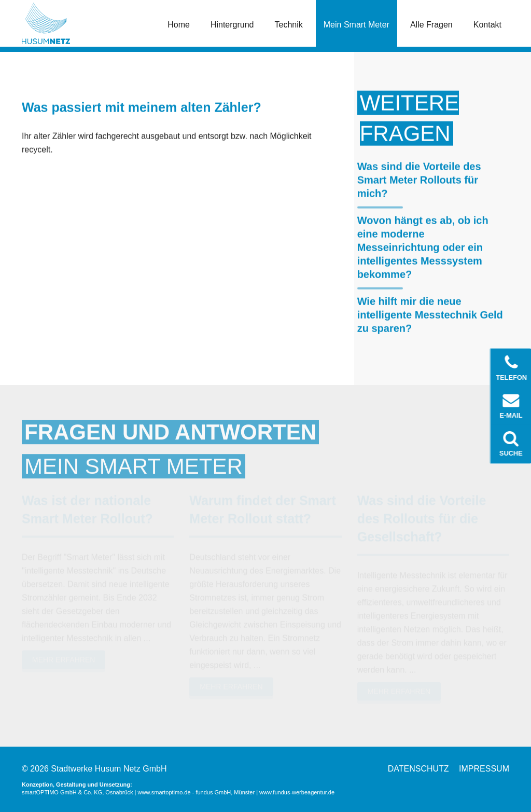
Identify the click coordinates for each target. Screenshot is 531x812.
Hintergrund (232, 25)
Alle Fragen (431, 25)
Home (179, 25)
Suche (511, 444)
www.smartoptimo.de (164, 792)
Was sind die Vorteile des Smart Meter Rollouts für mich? (419, 180)
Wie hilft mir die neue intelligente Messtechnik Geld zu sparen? (430, 314)
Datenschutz (418, 769)
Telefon (512, 368)
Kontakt (487, 25)
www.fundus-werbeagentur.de (297, 792)
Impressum (484, 769)
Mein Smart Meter (357, 25)
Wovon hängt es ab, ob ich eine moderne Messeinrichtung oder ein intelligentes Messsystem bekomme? (423, 247)
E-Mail (511, 406)
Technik (289, 25)
